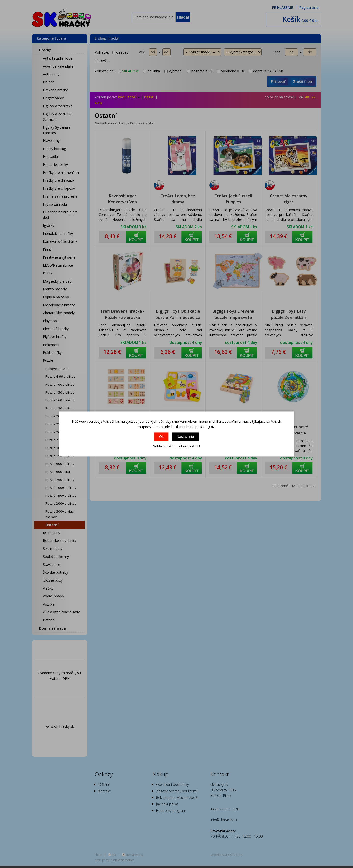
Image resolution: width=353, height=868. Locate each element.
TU (197, 446)
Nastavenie (185, 437)
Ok (161, 437)
